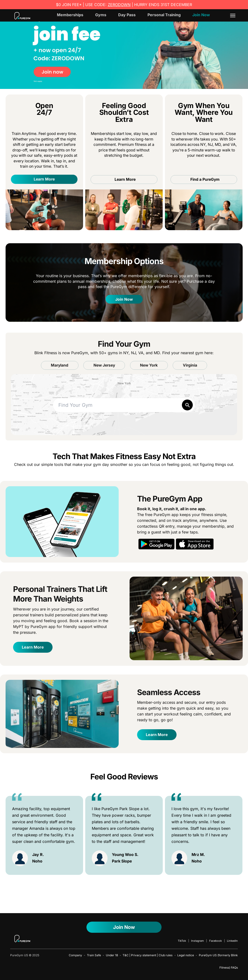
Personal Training (164, 15)
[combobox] (124, 405)
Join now (124, 927)
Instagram (198, 941)
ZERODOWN (119, 5)
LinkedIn (232, 941)
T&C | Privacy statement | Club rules (147, 955)
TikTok (182, 941)
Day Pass (127, 15)
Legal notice (186, 955)
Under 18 (112, 955)
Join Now (201, 15)
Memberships (70, 15)
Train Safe (94, 955)
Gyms (101, 15)
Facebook (216, 941)
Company (75, 955)
